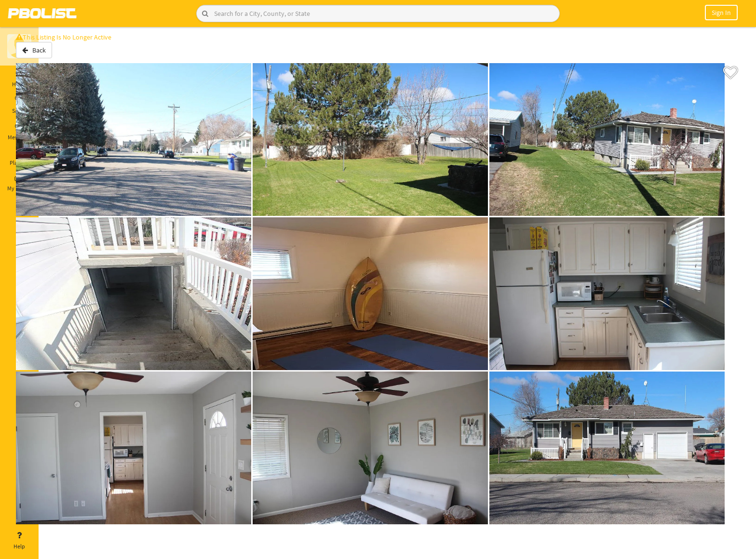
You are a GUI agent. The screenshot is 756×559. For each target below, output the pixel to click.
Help (19, 541)
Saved (19, 105)
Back (64, 54)
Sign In (721, 13)
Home (19, 79)
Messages (19, 132)
